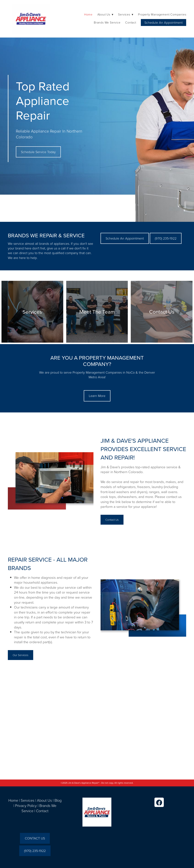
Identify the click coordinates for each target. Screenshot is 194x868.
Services (28, 800)
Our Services (21, 655)
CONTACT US (35, 838)
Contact (131, 22)
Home (88, 14)
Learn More (97, 396)
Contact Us (112, 520)
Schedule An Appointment (164, 22)
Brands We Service (107, 22)
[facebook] (159, 802)
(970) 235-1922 (166, 238)
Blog (58, 800)
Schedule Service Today (38, 152)
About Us (44, 800)
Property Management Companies (162, 14)
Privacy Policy (26, 805)
